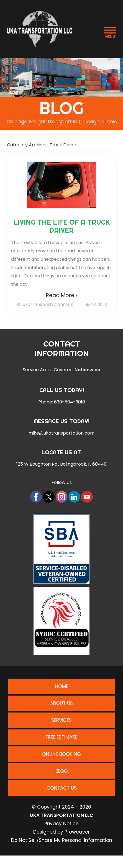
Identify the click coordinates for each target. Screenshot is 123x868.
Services (61, 720)
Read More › (61, 295)
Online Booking (61, 754)
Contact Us (62, 788)
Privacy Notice (61, 824)
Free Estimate (61, 737)
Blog (62, 771)
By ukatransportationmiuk (45, 304)
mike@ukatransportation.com (61, 433)
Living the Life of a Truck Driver (62, 226)
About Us (61, 703)
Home (62, 686)
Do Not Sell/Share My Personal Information (62, 840)
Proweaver (77, 832)
